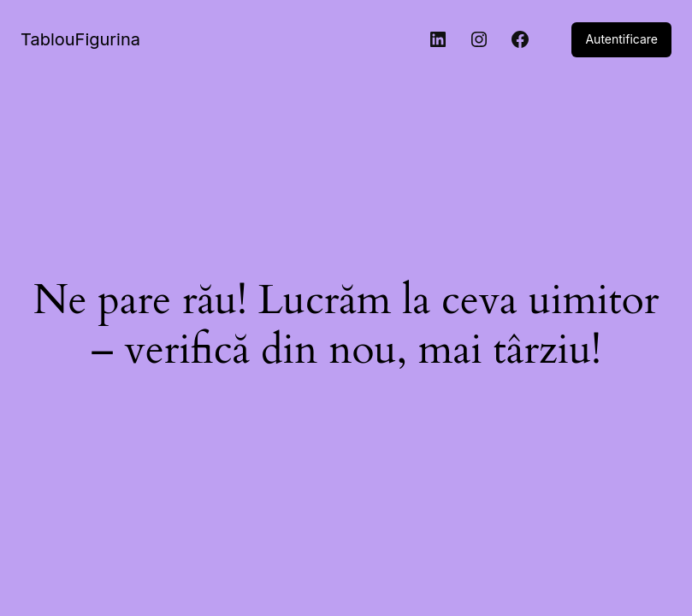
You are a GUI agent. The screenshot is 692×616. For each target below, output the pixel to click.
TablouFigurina (80, 39)
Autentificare (621, 39)
